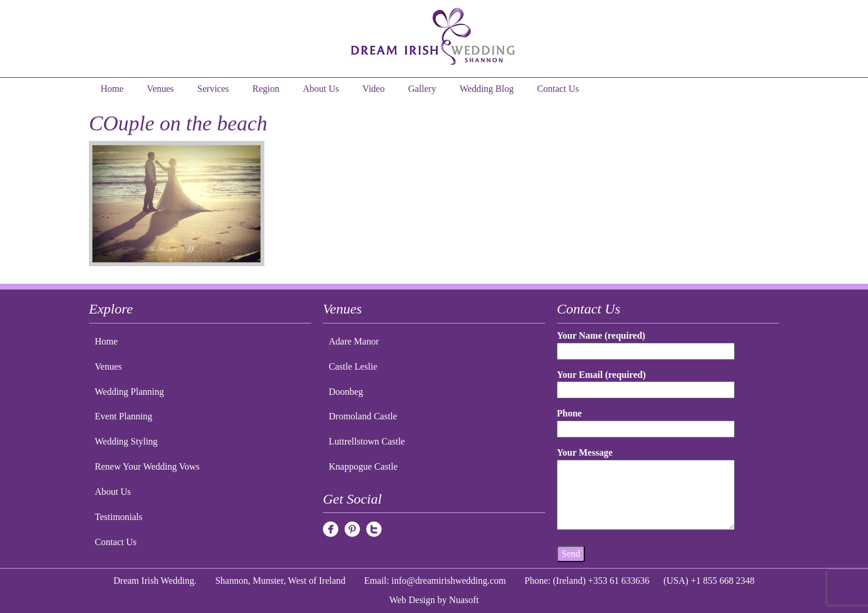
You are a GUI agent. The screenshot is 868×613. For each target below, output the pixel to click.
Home (112, 89)
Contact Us (558, 89)
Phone (646, 421)
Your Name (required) (646, 343)
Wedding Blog (487, 89)
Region (266, 89)
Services (213, 89)
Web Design (412, 600)
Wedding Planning (129, 392)
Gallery (422, 89)
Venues (160, 89)
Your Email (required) (646, 382)
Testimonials (119, 517)
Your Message (646, 490)
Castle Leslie (353, 366)
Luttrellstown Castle (367, 441)
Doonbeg (346, 392)
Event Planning (123, 416)
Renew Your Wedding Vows (147, 466)
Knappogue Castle (363, 466)
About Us (321, 89)
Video (374, 89)
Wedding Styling (126, 441)
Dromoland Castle (363, 416)
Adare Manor (354, 341)
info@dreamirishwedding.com (449, 581)
